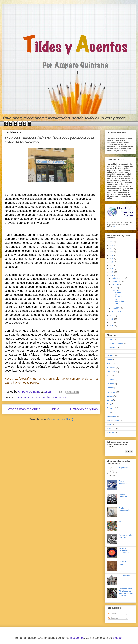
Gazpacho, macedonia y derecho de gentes (126, 551)
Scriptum (110, 396)
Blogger (118, 638)
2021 (112, 252)
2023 (112, 245)
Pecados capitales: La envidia (126, 536)
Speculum (111, 408)
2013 (112, 316)
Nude (109, 376)
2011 (112, 322)
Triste (109, 424)
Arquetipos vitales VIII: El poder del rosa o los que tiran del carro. (126, 592)
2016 (112, 269)
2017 (112, 265)
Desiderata (111, 347)
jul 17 (116, 288)
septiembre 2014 (118, 278)
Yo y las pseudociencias (124, 509)
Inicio (55, 409)
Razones (110, 388)
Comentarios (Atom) (60, 419)
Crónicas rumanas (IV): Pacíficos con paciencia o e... (119, 297)
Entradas (113, 614)
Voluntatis (111, 428)
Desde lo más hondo (115, 343)
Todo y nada (111, 416)
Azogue (110, 339)
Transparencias (56, 397)
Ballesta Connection (123, 496)
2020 (112, 255)
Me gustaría (123, 468)
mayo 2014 (116, 308)
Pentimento (38, 397)
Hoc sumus (22, 397)
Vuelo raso (111, 432)
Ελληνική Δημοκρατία (123, 482)
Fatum (109, 359)
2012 (112, 319)
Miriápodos (111, 372)
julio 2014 (115, 285)
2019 (112, 259)
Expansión (111, 355)
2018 (112, 262)
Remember (111, 392)
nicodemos (77, 638)
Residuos (122, 522)
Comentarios (114, 618)
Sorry (109, 404)
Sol (113, 227)
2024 (112, 242)
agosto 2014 (116, 282)
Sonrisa (110, 400)
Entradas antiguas (84, 409)
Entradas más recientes (23, 409)
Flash (109, 364)
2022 (112, 249)
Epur (109, 351)
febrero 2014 (117, 311)
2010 (112, 326)
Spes (109, 412)
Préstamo (110, 384)
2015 (112, 272)
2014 (112, 275)
